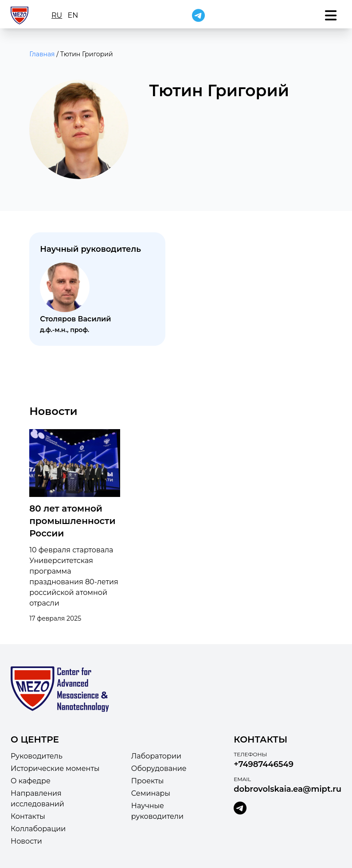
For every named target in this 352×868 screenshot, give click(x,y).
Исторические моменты (55, 768)
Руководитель (37, 756)
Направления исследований (37, 799)
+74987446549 (264, 764)
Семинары (151, 793)
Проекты (148, 781)
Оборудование (159, 768)
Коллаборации (38, 829)
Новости (26, 841)
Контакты (28, 816)
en (73, 15)
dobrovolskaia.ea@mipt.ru (287, 789)
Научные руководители (157, 811)
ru (57, 15)
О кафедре (31, 781)
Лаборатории (156, 756)
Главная (42, 54)
